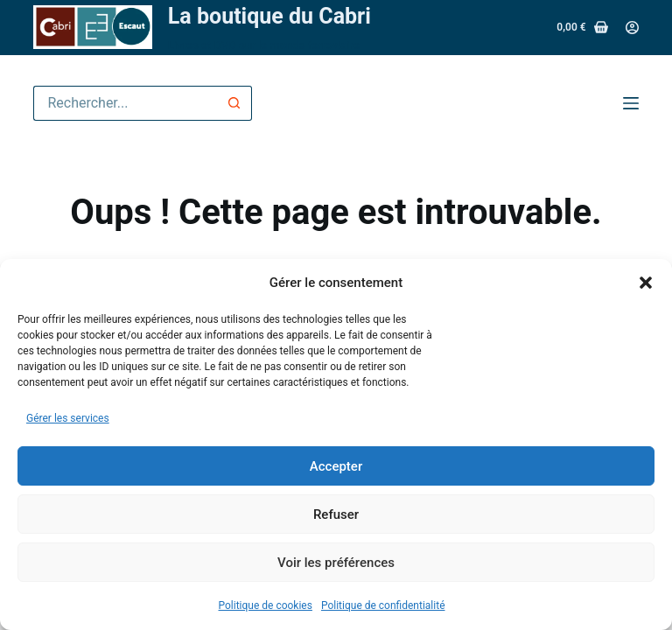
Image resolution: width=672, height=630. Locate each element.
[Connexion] (632, 28)
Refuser (336, 514)
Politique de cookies (266, 605)
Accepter (336, 466)
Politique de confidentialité (383, 605)
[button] (646, 283)
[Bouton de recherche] (234, 103)
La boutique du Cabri (269, 16)
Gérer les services (68, 418)
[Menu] (631, 103)
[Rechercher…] (125, 103)
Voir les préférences (336, 563)
